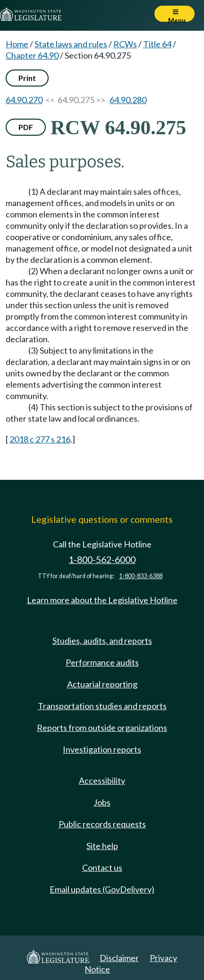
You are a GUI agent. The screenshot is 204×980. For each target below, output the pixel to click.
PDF (26, 127)
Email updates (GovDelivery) (102, 889)
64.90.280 (128, 100)
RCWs (125, 44)
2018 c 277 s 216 (40, 439)
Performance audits (102, 662)
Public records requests (102, 824)
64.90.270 (24, 100)
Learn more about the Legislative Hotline (102, 600)
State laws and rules (71, 44)
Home (17, 44)
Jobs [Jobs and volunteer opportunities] (102, 802)
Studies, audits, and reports (102, 641)
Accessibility (102, 781)
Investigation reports (102, 749)
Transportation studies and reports (102, 706)
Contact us (102, 867)
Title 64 (157, 44)
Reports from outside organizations (102, 728)
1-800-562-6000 (102, 559)
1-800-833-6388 (141, 576)
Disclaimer (119, 958)
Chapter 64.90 (32, 55)
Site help (102, 846)
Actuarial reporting (102, 684)
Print (27, 78)
